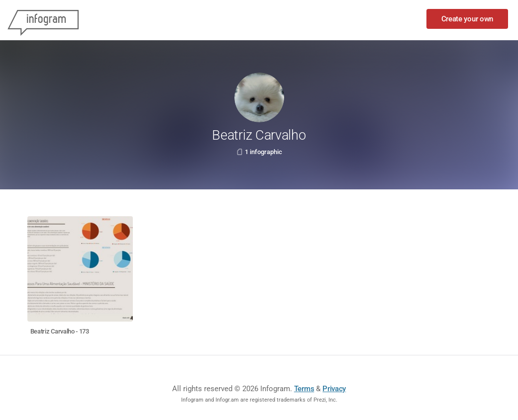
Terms (304, 389)
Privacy (334, 389)
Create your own (467, 19)
